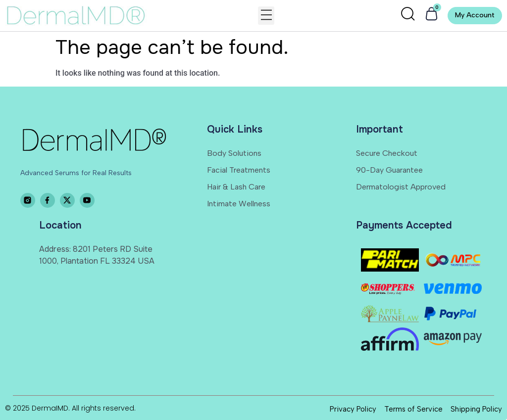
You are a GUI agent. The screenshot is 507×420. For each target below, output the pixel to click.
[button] (266, 16)
